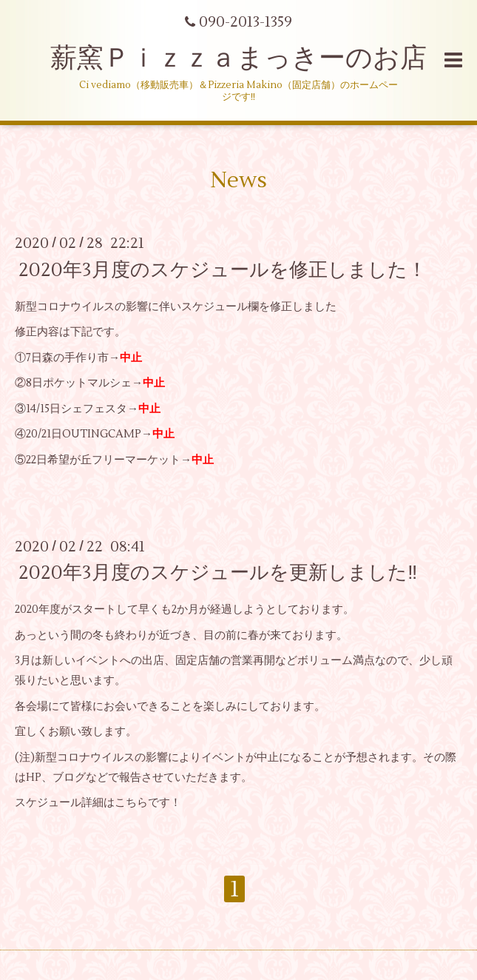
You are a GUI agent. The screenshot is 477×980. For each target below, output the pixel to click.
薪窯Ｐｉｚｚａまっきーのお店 (252, 58)
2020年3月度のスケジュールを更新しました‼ (218, 573)
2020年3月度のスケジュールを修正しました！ (223, 269)
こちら (131, 803)
